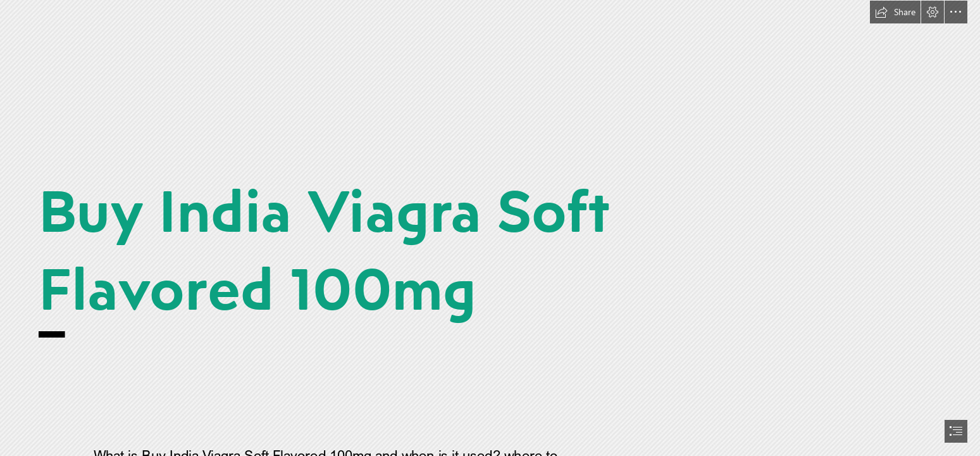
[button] (895, 12)
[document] (490, 228)
